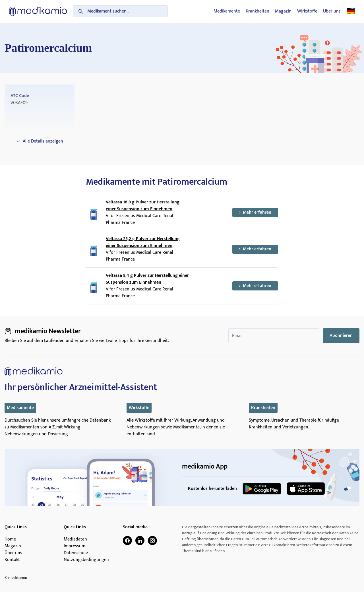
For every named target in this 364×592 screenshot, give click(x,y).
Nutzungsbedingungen (86, 560)
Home (10, 539)
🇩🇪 (351, 11)
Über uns (332, 11)
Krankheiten (258, 11)
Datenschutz (76, 553)
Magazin (283, 11)
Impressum (75, 546)
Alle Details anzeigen (40, 141)
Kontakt (12, 560)
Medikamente (227, 11)
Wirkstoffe (307, 11)
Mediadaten (75, 539)
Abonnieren (341, 336)
